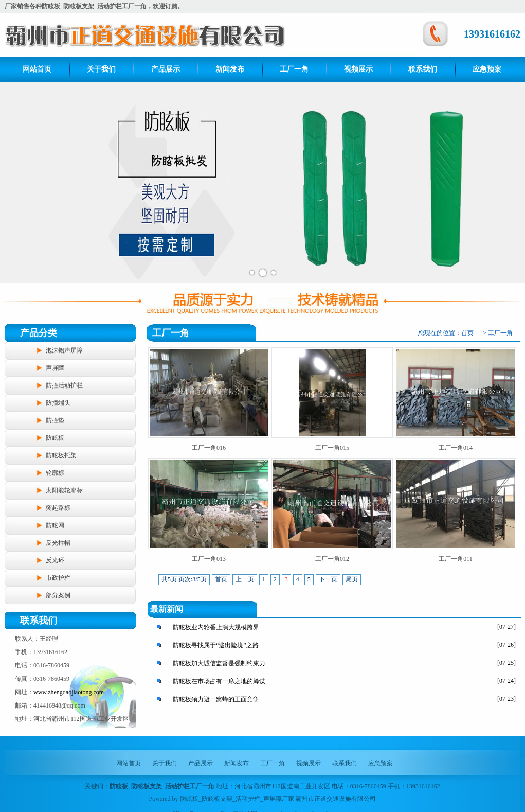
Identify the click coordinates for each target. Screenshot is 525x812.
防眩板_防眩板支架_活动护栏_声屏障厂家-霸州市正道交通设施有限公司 (278, 799)
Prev (13, 183)
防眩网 (55, 525)
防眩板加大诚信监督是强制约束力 (219, 663)
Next (512, 183)
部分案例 (58, 595)
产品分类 (39, 333)
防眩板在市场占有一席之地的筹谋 (219, 681)
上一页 (245, 579)
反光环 (55, 560)
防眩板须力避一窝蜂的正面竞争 (216, 699)
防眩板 (55, 438)
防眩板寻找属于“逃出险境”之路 (216, 645)
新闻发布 (230, 69)
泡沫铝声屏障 (64, 350)
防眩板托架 (61, 455)
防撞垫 (55, 420)
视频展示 (358, 69)
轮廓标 (55, 473)
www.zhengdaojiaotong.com (69, 692)
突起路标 (58, 508)
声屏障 (55, 368)
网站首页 (37, 69)
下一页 (328, 579)
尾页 (352, 579)
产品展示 (166, 69)
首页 (467, 333)
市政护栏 (58, 578)
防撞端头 (58, 403)
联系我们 (423, 69)
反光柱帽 (58, 543)
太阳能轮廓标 (64, 490)
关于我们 (101, 69)
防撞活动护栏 (64, 385)
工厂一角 (294, 69)
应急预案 (487, 69)
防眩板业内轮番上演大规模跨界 (216, 627)
